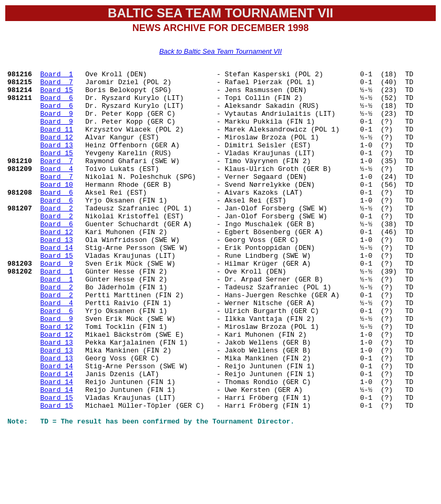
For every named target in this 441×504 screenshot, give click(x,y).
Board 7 (56, 85)
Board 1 (56, 75)
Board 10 (56, 208)
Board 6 (56, 104)
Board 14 (56, 284)
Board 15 (56, 94)
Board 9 (56, 123)
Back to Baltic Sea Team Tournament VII (221, 51)
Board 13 (56, 160)
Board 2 (56, 236)
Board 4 (56, 189)
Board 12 (56, 151)
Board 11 (56, 142)
